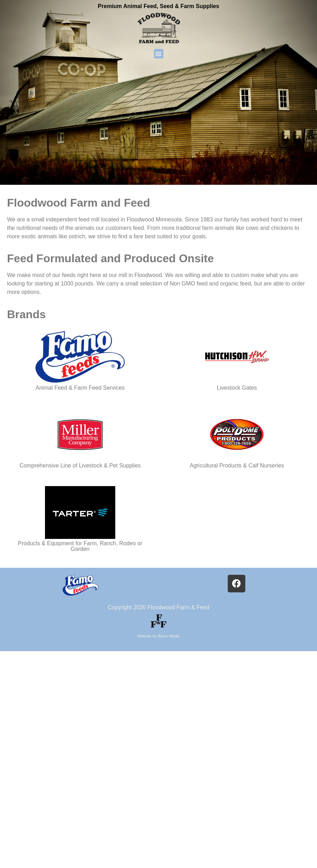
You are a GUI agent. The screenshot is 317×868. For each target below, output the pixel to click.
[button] (159, 54)
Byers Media (169, 636)
